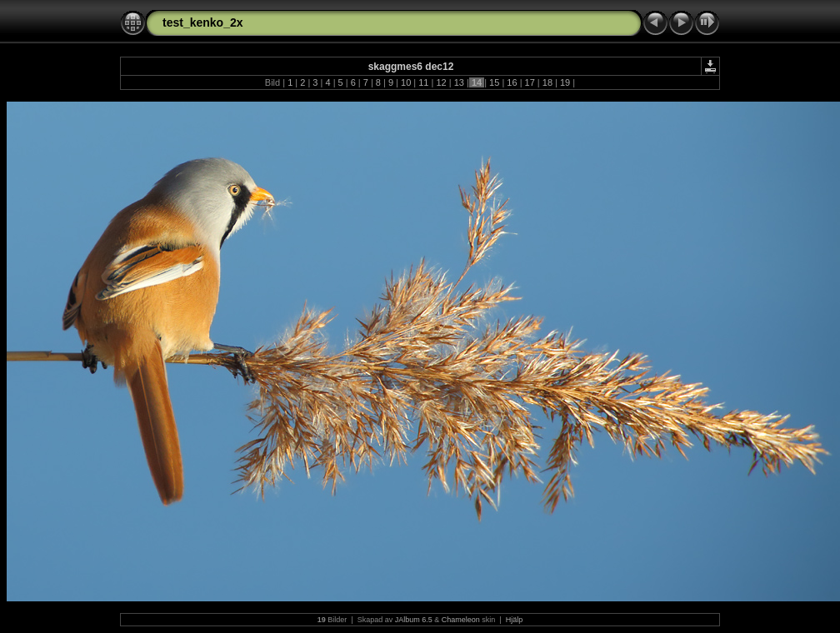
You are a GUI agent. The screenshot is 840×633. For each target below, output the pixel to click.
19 (565, 82)
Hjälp (515, 620)
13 (459, 82)
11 (423, 82)
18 (547, 82)
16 (512, 82)
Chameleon (461, 620)
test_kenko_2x (203, 22)
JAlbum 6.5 (414, 620)
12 (441, 82)
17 (529, 82)
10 (406, 82)
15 (494, 82)
